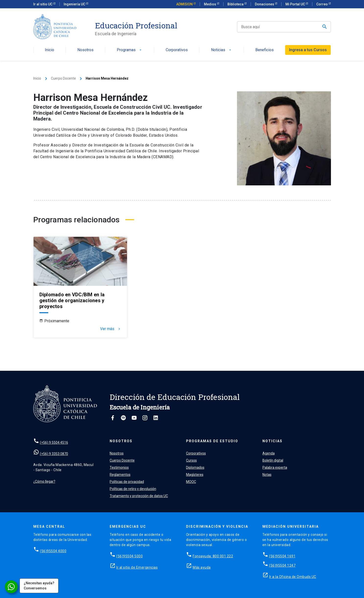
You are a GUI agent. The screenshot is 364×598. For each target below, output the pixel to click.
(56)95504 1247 (282, 565)
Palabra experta (275, 467)
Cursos (191, 460)
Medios (210, 4)
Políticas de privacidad (127, 482)
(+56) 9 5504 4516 (54, 443)
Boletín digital (273, 460)
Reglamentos (120, 475)
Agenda (269, 453)
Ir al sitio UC (43, 4)
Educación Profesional (136, 25)
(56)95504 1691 (282, 556)
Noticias (222, 50)
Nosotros (85, 50)
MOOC (191, 482)
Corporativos (177, 50)
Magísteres (195, 475)
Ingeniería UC (75, 4)
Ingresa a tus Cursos (308, 50)
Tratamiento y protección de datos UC (139, 496)
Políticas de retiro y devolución (133, 489)
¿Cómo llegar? (44, 481)
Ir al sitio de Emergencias (137, 567)
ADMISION (185, 4)
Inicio (49, 50)
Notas (267, 475)
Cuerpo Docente (63, 78)
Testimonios (119, 467)
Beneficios (264, 50)
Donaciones (265, 4)
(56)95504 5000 (129, 556)
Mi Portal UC (296, 4)
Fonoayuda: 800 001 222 (213, 556)
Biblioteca (236, 4)
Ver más (111, 329)
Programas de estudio (212, 441)
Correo (322, 4)
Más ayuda (202, 567)
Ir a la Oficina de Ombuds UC (293, 577)
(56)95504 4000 (53, 551)
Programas (130, 50)
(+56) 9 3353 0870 (54, 454)
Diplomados (195, 467)
